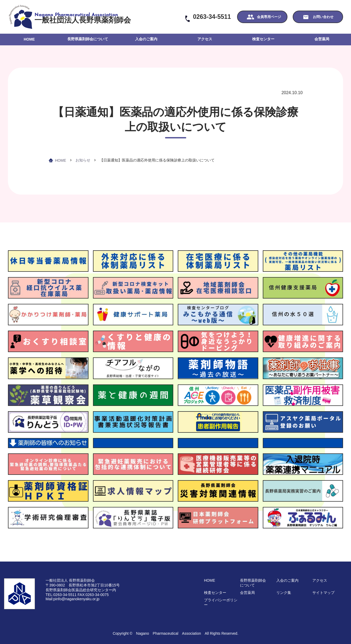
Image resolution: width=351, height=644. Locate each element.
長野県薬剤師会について (88, 39)
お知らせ (83, 160)
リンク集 (284, 593)
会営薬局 (322, 39)
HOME (29, 39)
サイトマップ (323, 593)
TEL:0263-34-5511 (61, 595)
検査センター (263, 39)
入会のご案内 (146, 39)
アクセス (205, 39)
